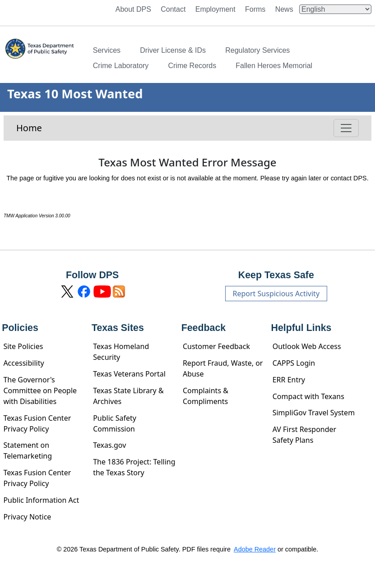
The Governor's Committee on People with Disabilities (40, 390)
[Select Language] (335, 9)
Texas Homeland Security (121, 352)
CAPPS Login (294, 363)
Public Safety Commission (115, 423)
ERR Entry (289, 380)
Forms (255, 9)
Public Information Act (41, 500)
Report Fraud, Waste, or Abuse (223, 368)
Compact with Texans (308, 396)
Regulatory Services (257, 50)
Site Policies (23, 346)
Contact (173, 9)
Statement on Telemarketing (28, 450)
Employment (215, 9)
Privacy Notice (27, 517)
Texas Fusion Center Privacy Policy (37, 423)
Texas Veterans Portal (129, 374)
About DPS (133, 9)
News (284, 9)
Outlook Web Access (307, 346)
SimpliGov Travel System (314, 413)
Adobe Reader (255, 549)
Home (29, 128)
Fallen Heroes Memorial (274, 66)
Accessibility (23, 363)
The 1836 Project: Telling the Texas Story (134, 467)
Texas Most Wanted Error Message (187, 163)
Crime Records (192, 66)
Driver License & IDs (173, 50)
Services (107, 50)
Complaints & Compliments (206, 396)
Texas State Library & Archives (128, 396)
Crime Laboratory (121, 66)
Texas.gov (109, 445)
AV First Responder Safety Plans (305, 435)
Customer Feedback (216, 346)
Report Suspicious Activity (276, 294)
